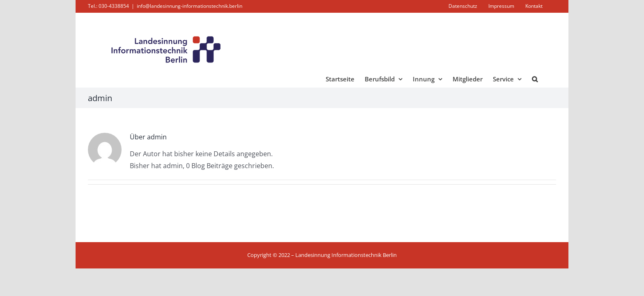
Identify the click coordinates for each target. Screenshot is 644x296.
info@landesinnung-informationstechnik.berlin (190, 6)
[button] (545, 79)
